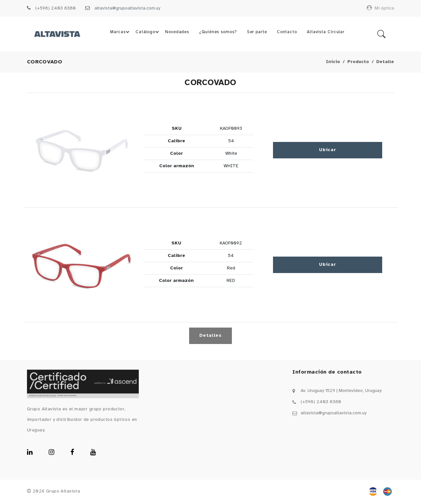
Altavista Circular (317, 34)
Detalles (210, 336)
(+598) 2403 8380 (55, 8)
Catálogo (149, 34)
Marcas (123, 34)
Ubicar (327, 151)
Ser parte (252, 34)
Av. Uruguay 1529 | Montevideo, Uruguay (341, 391)
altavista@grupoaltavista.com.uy (127, 8)
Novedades (176, 34)
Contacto (280, 34)
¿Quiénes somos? (215, 34)
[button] (82, 151)
